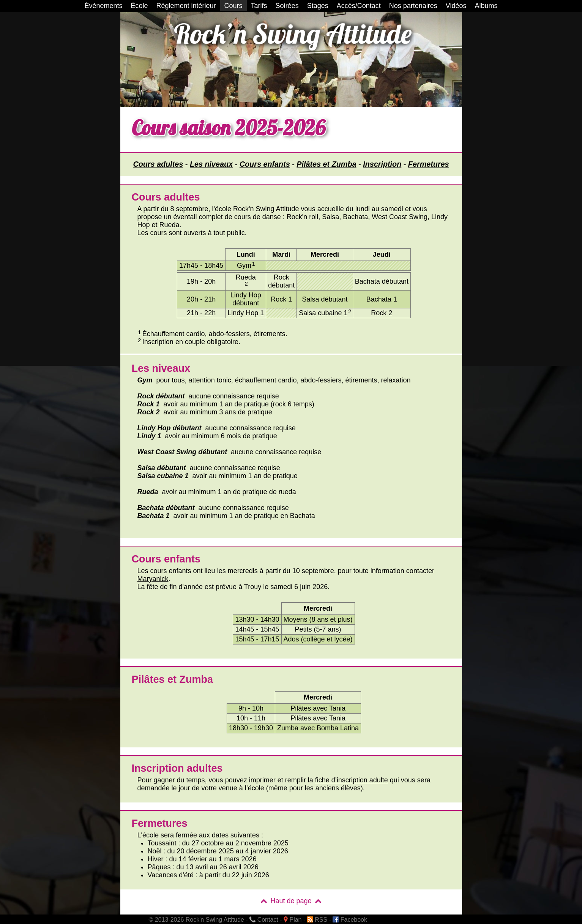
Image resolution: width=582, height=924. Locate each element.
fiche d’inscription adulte (352, 780)
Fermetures (429, 164)
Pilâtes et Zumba (326, 164)
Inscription (382, 164)
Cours (233, 6)
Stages (318, 6)
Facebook (350, 920)
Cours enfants (265, 164)
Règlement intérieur (186, 6)
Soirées (287, 6)
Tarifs (259, 6)
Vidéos (456, 6)
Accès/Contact (359, 6)
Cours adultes (158, 164)
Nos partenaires (413, 6)
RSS (317, 920)
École (139, 6)
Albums (486, 6)
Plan (293, 920)
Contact (264, 920)
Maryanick (153, 579)
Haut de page (291, 901)
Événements (103, 6)
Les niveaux (211, 164)
